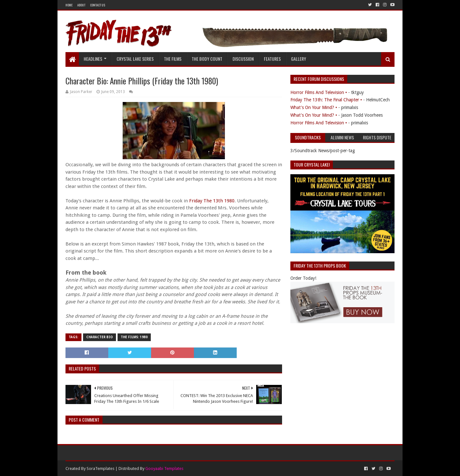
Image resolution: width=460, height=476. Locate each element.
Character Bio (100, 337)
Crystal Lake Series (135, 59)
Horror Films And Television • (319, 92)
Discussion (243, 59)
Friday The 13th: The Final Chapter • (326, 100)
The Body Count (207, 59)
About (81, 5)
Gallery (299, 59)
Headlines (93, 59)
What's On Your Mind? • (314, 107)
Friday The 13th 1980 (212, 201)
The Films (173, 59)
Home (69, 5)
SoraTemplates (100, 468)
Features (272, 59)
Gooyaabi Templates (164, 468)
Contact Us (98, 5)
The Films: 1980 (134, 337)
